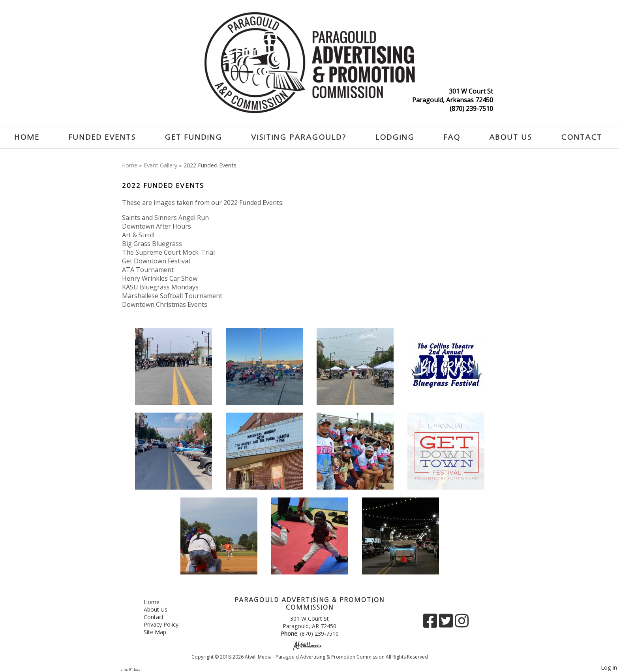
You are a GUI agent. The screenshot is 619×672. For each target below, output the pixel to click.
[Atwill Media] (309, 645)
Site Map (161, 632)
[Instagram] (462, 624)
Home (27, 137)
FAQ (452, 137)
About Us (511, 137)
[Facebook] (431, 624)
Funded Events (102, 137)
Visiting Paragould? (299, 137)
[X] (447, 624)
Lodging (395, 137)
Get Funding (193, 137)
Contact (581, 137)
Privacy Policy (167, 624)
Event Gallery (160, 165)
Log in (609, 667)
